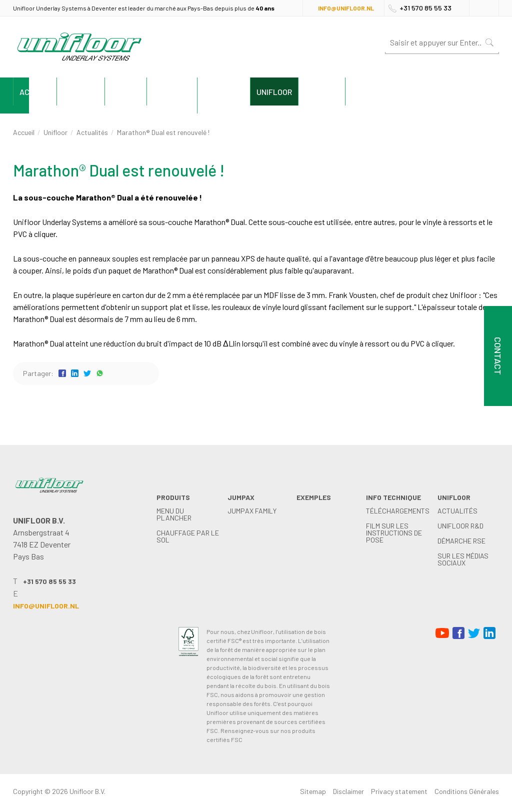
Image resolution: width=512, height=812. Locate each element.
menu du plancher (174, 514)
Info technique (320, 92)
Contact (466, 92)
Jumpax (174, 92)
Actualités (92, 132)
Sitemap (313, 791)
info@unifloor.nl (346, 8)
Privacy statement (399, 791)
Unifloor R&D (460, 526)
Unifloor (399, 92)
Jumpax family (252, 511)
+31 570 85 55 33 (425, 8)
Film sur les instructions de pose (394, 533)
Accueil (44, 92)
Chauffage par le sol (188, 536)
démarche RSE (461, 541)
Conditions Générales (467, 791)
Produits (110, 92)
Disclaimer (348, 791)
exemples (240, 92)
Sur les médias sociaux (463, 559)
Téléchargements (398, 511)
